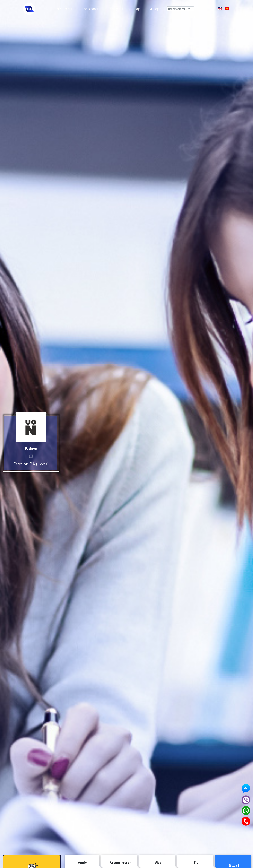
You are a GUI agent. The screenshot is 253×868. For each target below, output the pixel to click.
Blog (137, 9)
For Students (63, 9)
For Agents (116, 9)
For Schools (90, 9)
